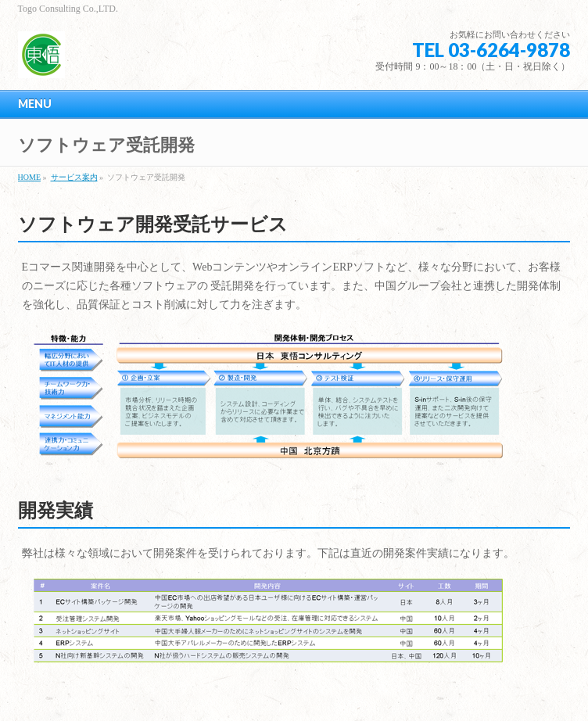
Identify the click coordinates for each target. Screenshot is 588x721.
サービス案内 (74, 177)
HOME (29, 177)
